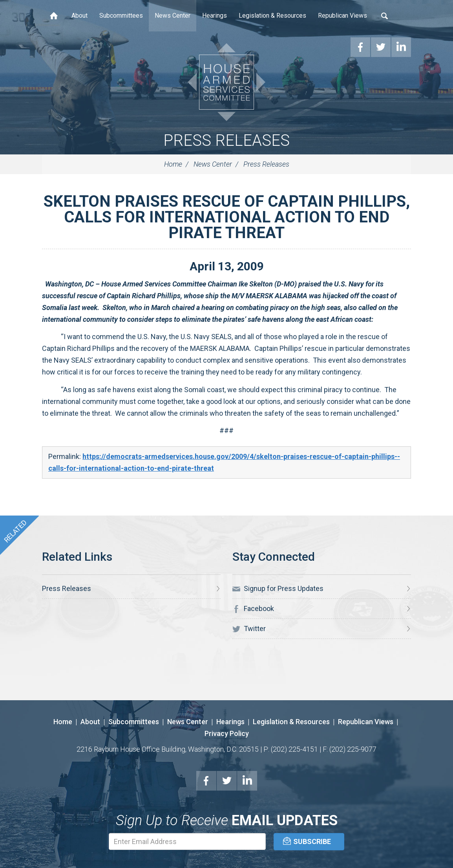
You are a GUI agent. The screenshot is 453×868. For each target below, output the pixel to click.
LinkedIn (247, 781)
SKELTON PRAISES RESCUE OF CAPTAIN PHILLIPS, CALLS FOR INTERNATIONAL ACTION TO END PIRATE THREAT (227, 217)
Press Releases (226, 140)
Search (385, 16)
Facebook (253, 609)
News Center (173, 16)
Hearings (215, 16)
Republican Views (342, 16)
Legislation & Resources (272, 16)
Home (54, 16)
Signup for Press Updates (278, 589)
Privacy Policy (227, 733)
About (79, 16)
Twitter (249, 629)
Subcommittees (121, 16)
